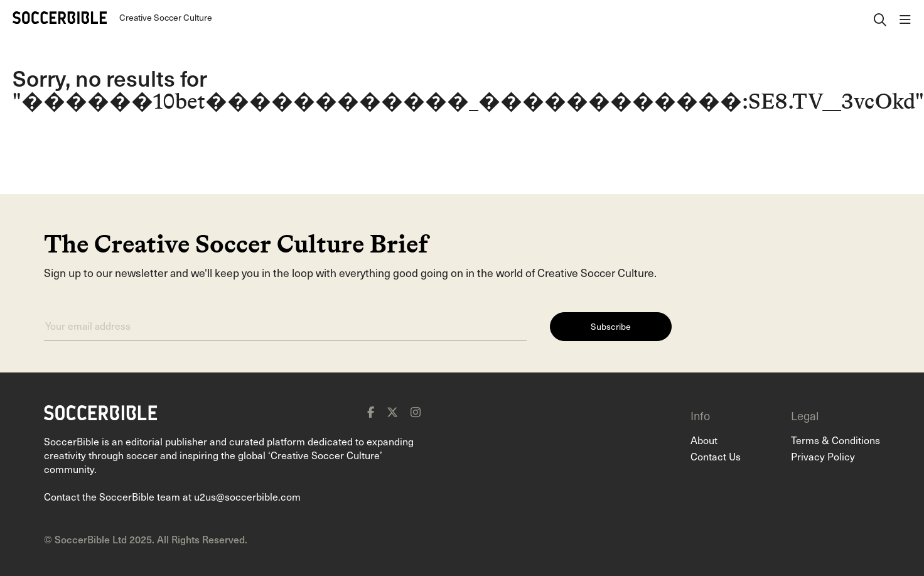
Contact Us (716, 456)
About (704, 440)
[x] (392, 412)
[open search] (880, 18)
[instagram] (416, 412)
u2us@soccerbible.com (247, 496)
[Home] (60, 18)
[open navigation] (905, 18)
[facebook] (371, 412)
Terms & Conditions (835, 440)
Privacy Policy (823, 456)
